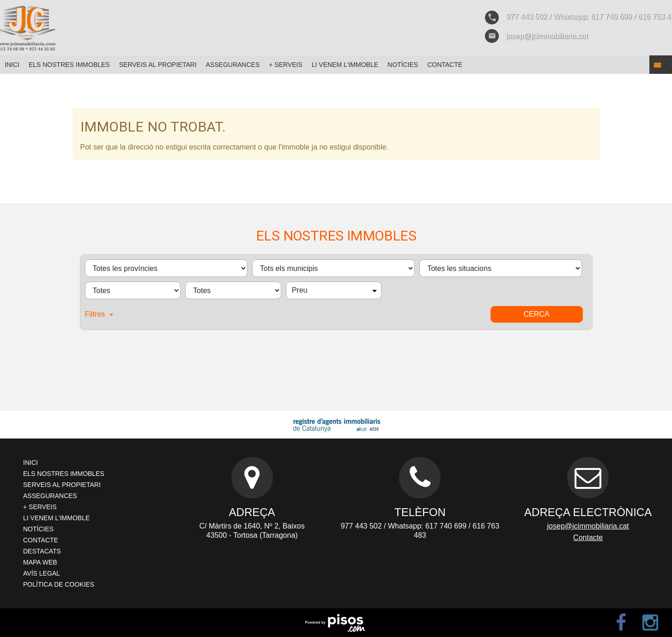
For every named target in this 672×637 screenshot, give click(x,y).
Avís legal (42, 573)
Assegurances (233, 65)
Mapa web (40, 562)
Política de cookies (59, 584)
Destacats (42, 551)
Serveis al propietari (158, 65)
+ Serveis (286, 65)
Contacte (445, 65)
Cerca (536, 314)
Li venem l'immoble (345, 65)
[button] (661, 65)
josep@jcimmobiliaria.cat (588, 526)
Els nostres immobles (69, 65)
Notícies (403, 65)
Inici (12, 65)
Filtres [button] (99, 314)
